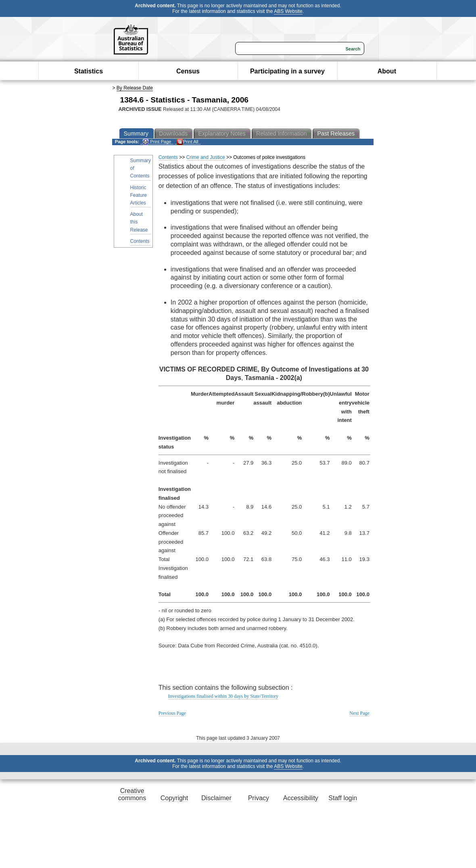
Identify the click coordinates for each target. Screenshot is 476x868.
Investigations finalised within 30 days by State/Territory (223, 696)
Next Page (359, 713)
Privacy (259, 798)
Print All (188, 142)
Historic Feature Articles (139, 195)
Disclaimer (216, 798)
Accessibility (301, 798)
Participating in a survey (287, 71)
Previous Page (172, 713)
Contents (140, 241)
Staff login (343, 798)
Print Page (157, 142)
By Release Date (135, 88)
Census (188, 71)
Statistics (89, 71)
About (387, 71)
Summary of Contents (141, 168)
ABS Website (288, 11)
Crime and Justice (206, 157)
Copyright (174, 798)
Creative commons (132, 794)
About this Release (139, 222)
